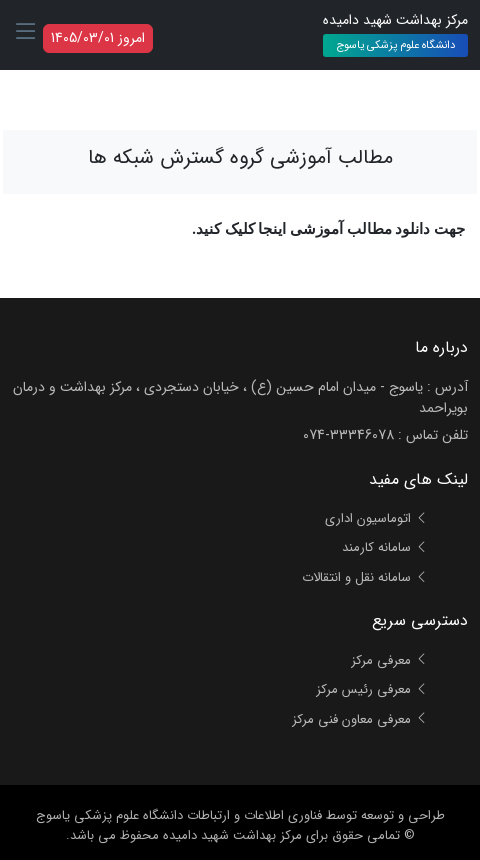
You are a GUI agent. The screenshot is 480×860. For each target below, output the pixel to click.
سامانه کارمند (385, 547)
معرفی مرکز (389, 660)
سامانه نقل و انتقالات (365, 577)
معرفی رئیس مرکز (372, 689)
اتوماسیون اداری (376, 518)
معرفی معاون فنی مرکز (360, 719)
